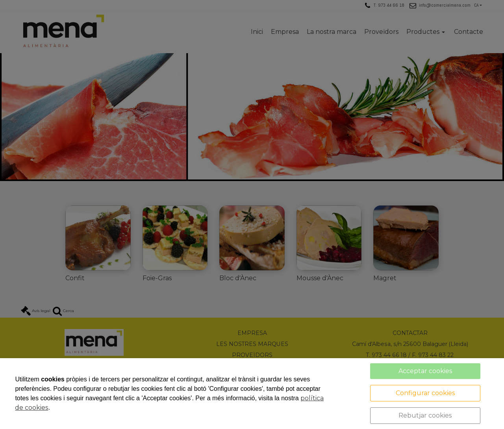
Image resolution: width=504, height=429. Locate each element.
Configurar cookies (425, 393)
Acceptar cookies (425, 371)
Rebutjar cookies (425, 415)
